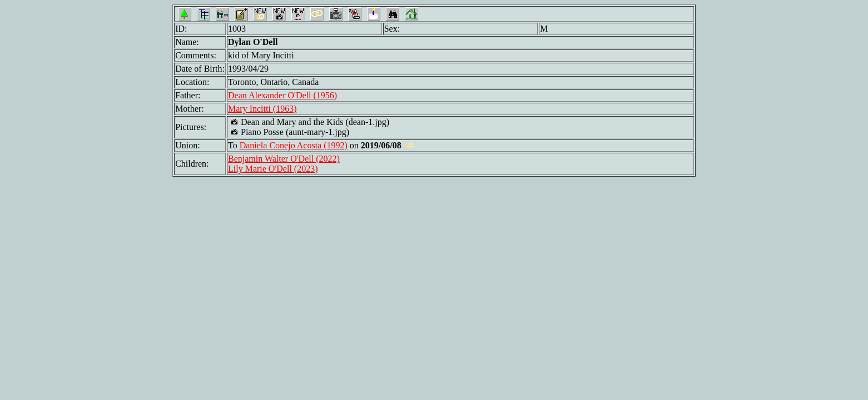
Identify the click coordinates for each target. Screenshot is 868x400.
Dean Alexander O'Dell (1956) (282, 95)
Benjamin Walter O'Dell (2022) (284, 159)
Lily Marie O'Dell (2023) (273, 169)
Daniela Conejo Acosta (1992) (294, 145)
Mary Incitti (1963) (262, 109)
